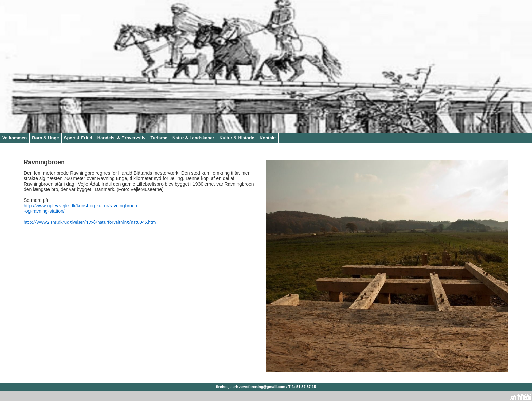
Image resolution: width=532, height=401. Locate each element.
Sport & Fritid (78, 138)
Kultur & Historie (237, 138)
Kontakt (268, 138)
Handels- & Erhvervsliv (121, 138)
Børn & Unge (45, 138)
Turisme (159, 138)
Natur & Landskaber (193, 138)
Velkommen (15, 138)
